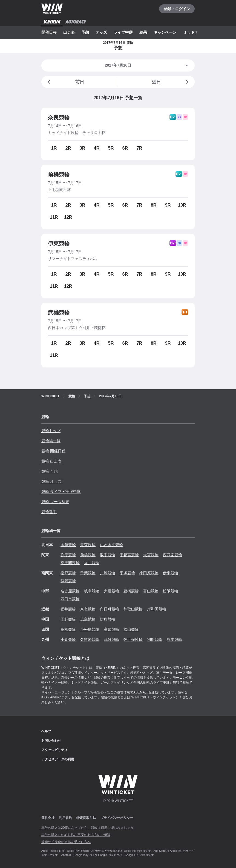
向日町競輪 (110, 609)
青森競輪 (88, 545)
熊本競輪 (174, 639)
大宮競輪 (151, 555)
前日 (65, 82)
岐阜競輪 (92, 591)
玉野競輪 (68, 619)
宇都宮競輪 (129, 555)
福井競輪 (68, 609)
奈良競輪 (59, 118)
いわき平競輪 (111, 545)
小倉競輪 (68, 639)
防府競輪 (108, 619)
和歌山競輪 (133, 609)
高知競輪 (111, 629)
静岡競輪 (68, 581)
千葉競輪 (88, 573)
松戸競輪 (68, 573)
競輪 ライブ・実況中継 (61, 492)
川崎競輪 (108, 573)
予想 (85, 32)
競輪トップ (51, 431)
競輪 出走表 (51, 461)
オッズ (101, 32)
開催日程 (49, 32)
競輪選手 (49, 512)
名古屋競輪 (70, 591)
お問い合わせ (51, 741)
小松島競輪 (90, 629)
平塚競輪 (127, 573)
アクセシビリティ (54, 750)
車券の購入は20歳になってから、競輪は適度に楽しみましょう (87, 828)
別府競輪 (155, 639)
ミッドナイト (195, 32)
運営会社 (48, 818)
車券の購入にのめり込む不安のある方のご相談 (76, 835)
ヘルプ (46, 731)
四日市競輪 (70, 599)
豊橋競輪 (131, 591)
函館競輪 (68, 545)
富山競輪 (151, 591)
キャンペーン (165, 32)
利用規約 (65, 818)
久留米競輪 (90, 639)
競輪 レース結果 (55, 502)
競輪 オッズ (51, 481)
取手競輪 (108, 555)
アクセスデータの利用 (58, 759)
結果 (143, 32)
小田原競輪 (149, 573)
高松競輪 (68, 629)
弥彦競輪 (68, 555)
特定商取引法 (86, 818)
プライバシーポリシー (117, 818)
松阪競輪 (171, 591)
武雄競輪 (59, 313)
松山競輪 (131, 629)
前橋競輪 (59, 175)
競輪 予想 (50, 471)
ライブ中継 (123, 32)
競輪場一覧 (51, 441)
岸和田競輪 (157, 609)
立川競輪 (92, 563)
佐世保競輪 (133, 639)
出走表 (69, 32)
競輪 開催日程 (53, 451)
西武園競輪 (172, 555)
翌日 (171, 82)
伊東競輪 (59, 244)
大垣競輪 (111, 591)
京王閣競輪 (70, 563)
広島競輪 (88, 619)
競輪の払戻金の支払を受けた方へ (66, 842)
